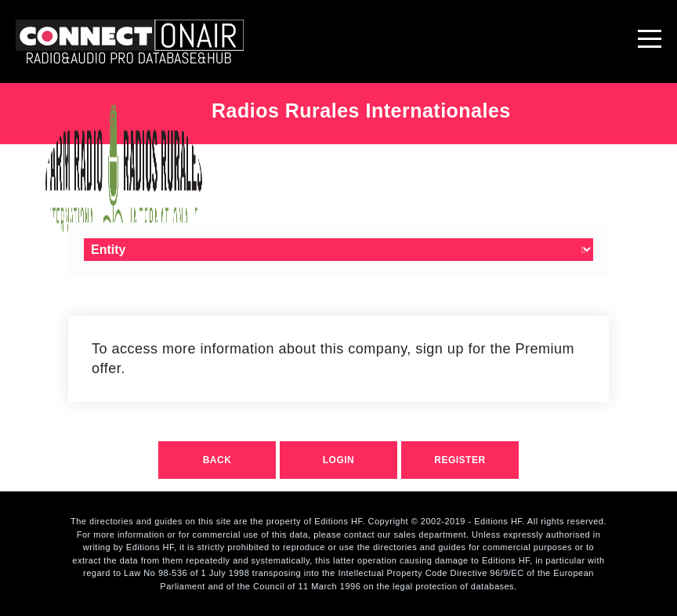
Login (339, 460)
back (217, 460)
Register (460, 460)
